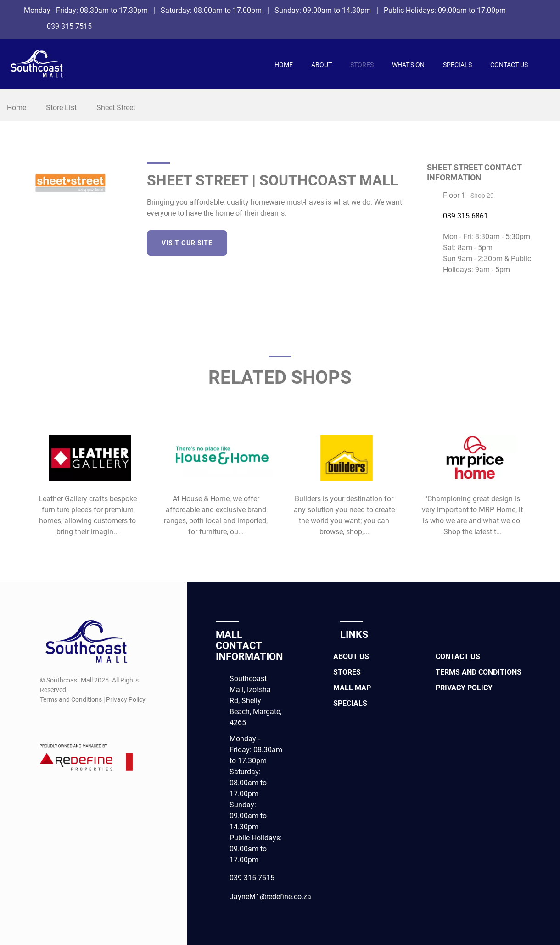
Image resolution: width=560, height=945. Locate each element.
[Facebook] (540, 10)
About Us (351, 657)
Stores (362, 65)
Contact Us (509, 65)
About (322, 65)
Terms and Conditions (479, 672)
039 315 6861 (465, 216)
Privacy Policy (464, 688)
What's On (408, 65)
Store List (61, 108)
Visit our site (187, 243)
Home (284, 65)
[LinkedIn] (390, 241)
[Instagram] (540, 25)
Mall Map (352, 688)
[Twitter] (373, 241)
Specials (457, 65)
